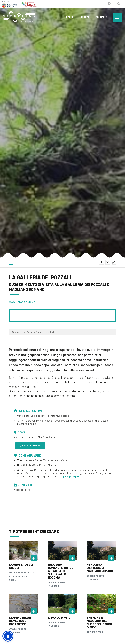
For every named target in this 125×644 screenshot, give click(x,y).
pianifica (101, 17)
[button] (8, 636)
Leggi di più (71, 476)
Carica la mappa (30, 446)
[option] (62, 129)
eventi (85, 17)
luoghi (70, 17)
